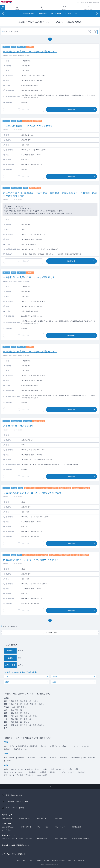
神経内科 (44, 746)
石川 (17, 710)
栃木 (36, 704)
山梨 (14, 707)
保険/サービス (7, 815)
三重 (54, 682)
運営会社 (18, 861)
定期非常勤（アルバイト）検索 (17, 801)
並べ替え (90, 31)
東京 (12, 704)
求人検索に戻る (52, 632)
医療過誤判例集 (77, 827)
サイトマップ (81, 861)
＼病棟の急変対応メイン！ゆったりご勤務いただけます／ (34, 493)
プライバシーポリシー (28, 861)
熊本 (26, 725)
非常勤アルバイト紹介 (26, 839)
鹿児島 (40, 725)
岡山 (17, 719)
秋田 (26, 701)
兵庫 (21, 716)
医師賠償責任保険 (7, 818)
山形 (30, 701)
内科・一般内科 (9, 746)
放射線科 (53, 772)
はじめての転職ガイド (8, 827)
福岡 (12, 725)
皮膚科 (45, 769)
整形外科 (21, 758)
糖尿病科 (7, 749)
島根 (26, 719)
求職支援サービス (8, 835)
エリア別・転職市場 (25, 827)
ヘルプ (78, 2)
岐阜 (17, 713)
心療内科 (64, 746)
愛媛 (21, 722)
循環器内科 (33, 746)
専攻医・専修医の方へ (61, 839)
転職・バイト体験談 (43, 827)
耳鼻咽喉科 (33, 772)
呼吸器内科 (54, 746)
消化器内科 (22, 746)
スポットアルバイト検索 (15, 808)
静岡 (21, 713)
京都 (17, 716)
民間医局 (7, 2)
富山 (12, 710)
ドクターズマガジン (60, 827)
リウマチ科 (75, 746)
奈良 (30, 716)
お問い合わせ (72, 861)
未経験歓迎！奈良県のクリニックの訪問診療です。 (30, 52)
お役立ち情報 (7, 824)
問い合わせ (83, 2)
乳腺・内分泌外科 (89, 758)
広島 (12, 719)
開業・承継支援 (41, 818)
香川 (12, 722)
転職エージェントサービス (9, 839)
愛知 (12, 713)
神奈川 (26, 704)
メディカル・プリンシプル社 (12, 854)
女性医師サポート (42, 839)
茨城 (32, 704)
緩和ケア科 (8, 775)
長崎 (21, 725)
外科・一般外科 (9, 758)
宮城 (21, 701)
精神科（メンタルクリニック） (15, 772)
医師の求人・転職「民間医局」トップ (16, 845)
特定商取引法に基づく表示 (59, 861)
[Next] (97, 13)
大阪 (7, 677)
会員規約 (39, 861)
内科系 (6, 742)
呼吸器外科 (63, 758)
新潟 (23, 707)
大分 (30, 725)
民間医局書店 (58, 818)
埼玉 (21, 704)
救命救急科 (81, 772)
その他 (26, 749)
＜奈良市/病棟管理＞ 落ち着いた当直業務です (28, 126)
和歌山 (55, 677)
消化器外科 (43, 758)
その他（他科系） (43, 775)
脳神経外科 (32, 758)
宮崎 (34, 725)
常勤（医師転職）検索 (14, 795)
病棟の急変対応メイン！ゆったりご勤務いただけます (31, 560)
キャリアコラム (6, 830)
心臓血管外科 (75, 758)
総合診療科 (86, 746)
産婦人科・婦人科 (33, 769)
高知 (26, 722)
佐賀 (17, 725)
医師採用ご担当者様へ (93, 2)
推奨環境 (47, 861)
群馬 (40, 704)
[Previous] (3, 13)
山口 (30, 719)
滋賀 (7, 682)
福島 (34, 701)
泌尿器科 (43, 772)
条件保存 (96, 31)
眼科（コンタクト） (58, 769)
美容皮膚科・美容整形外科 (24, 775)
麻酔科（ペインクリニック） (14, 769)
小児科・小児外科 (74, 769)
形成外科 (53, 758)
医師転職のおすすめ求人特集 (81, 839)
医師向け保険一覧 (24, 818)
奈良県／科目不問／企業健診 (18, 426)
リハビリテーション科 (67, 772)
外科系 (6, 753)
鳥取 (21, 719)
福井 (21, 710)
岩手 (17, 701)
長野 (18, 707)
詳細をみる (72, 109)
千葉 (17, 704)
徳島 (17, 722)
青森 (12, 701)
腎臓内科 (17, 749)
